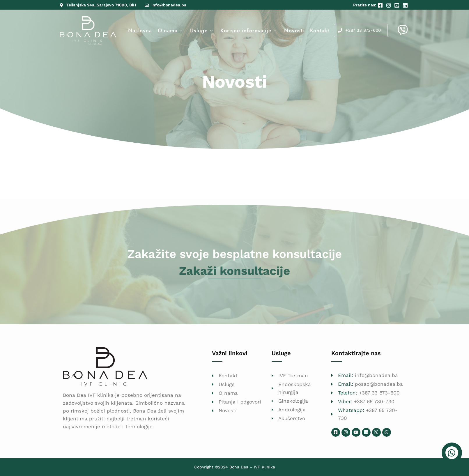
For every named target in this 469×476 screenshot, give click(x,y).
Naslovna (140, 31)
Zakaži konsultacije (235, 271)
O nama (171, 31)
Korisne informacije (249, 31)
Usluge (202, 31)
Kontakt (320, 31)
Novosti (294, 31)
